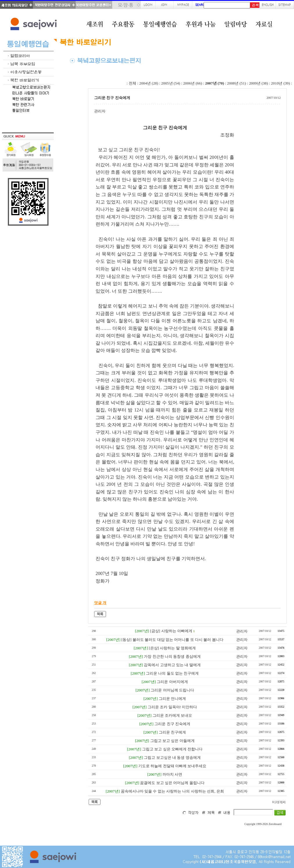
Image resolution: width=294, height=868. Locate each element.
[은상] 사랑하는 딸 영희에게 (172, 648)
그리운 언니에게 (172, 699)
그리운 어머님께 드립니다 (172, 690)
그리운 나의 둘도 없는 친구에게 (172, 673)
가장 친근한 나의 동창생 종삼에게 (172, 656)
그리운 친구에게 (172, 732)
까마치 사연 (172, 774)
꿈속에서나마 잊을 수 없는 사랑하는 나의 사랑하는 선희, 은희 (172, 791)
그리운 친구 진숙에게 (172, 724)
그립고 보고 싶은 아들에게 (172, 741)
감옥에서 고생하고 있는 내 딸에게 (172, 665)
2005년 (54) (171, 83)
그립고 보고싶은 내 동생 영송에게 (172, 758)
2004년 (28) (149, 83)
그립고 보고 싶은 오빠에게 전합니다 (172, 749)
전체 (132, 83)
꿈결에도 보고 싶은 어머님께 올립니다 (172, 783)
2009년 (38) (258, 83)
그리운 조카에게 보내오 (172, 715)
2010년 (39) (280, 83)
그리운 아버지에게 (172, 682)
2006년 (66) (192, 83)
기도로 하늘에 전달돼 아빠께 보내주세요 (172, 766)
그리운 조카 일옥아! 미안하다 (172, 707)
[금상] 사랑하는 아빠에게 (171, 631)
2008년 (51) (237, 83)
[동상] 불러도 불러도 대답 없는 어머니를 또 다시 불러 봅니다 (172, 640)
